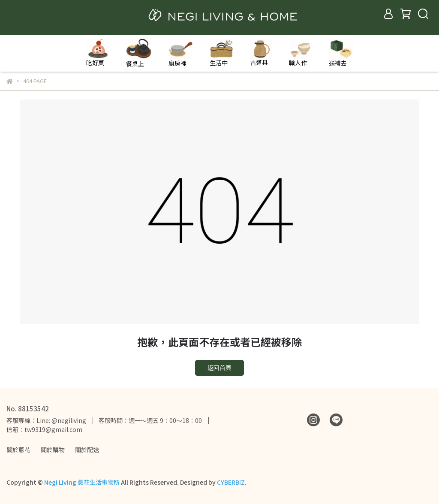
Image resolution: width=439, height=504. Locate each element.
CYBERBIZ (231, 482)
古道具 (261, 53)
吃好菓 (98, 53)
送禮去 (341, 53)
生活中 (221, 53)
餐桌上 (139, 53)
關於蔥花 (18, 450)
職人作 (300, 53)
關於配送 (87, 450)
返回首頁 (219, 368)
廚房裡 (180, 53)
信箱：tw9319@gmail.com (44, 429)
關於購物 (53, 450)
